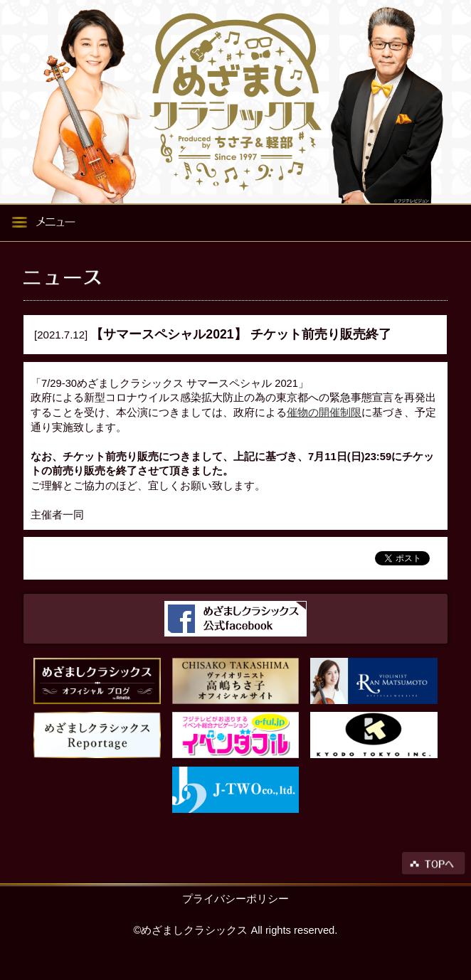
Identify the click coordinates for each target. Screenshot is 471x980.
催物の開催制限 (324, 412)
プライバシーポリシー (235, 899)
